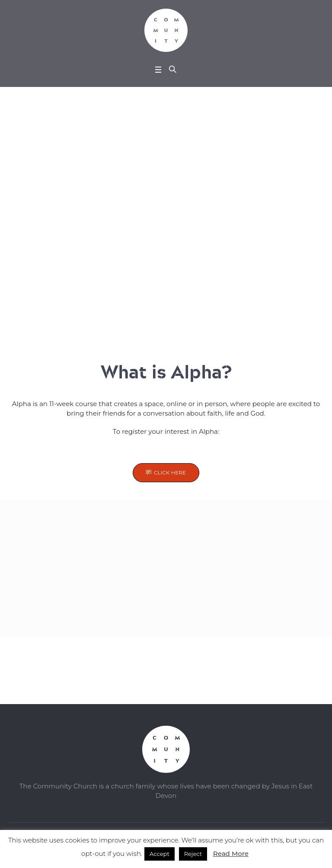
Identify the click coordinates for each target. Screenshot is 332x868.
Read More (231, 854)
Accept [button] (160, 854)
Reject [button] (193, 854)
